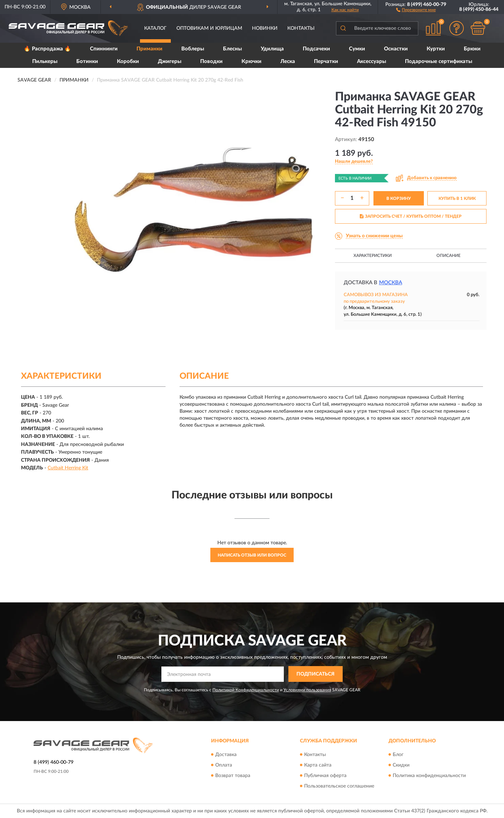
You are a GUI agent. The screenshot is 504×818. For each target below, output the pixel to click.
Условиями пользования (307, 690)
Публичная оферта (325, 776)
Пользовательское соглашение (339, 786)
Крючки (251, 61)
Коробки (128, 61)
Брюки (472, 49)
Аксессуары (372, 61)
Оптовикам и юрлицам (209, 28)
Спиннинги (104, 49)
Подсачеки (316, 49)
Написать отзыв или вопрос (252, 555)
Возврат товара (233, 776)
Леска (288, 61)
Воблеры (193, 49)
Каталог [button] (155, 28)
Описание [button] (449, 256)
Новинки (265, 28)
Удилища (272, 49)
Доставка (226, 755)
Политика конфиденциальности (429, 776)
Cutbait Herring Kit (68, 468)
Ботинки (87, 61)
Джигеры (170, 61)
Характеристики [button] (373, 256)
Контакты (301, 28)
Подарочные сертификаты (439, 61)
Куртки (436, 49)
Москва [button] (391, 283)
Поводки (211, 61)
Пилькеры (45, 61)
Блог (398, 755)
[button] (416, 9)
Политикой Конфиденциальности (246, 690)
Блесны (232, 49)
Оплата (224, 765)
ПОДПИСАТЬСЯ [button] (316, 674)
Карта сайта (318, 765)
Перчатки (326, 61)
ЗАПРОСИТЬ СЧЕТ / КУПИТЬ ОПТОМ (411, 216)
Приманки (149, 49)
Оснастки (396, 49)
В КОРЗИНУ (399, 198)
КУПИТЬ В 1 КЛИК (457, 198)
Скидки (401, 765)
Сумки (357, 49)
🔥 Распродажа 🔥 (47, 49)
